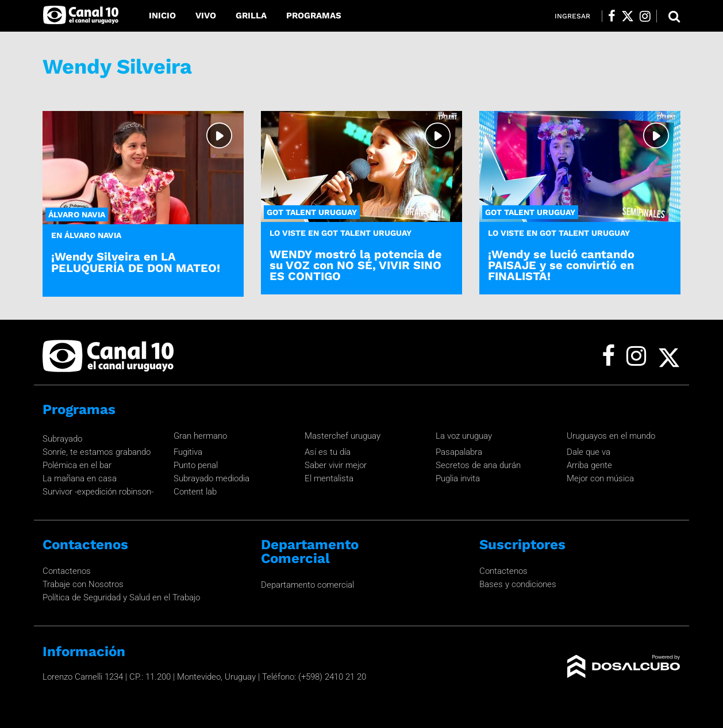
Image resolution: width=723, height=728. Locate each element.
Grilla (251, 16)
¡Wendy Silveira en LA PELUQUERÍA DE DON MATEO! (136, 262)
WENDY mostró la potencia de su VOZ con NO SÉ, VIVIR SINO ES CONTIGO (356, 265)
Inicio (162, 16)
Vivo (206, 16)
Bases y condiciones (518, 584)
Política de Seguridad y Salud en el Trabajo (121, 597)
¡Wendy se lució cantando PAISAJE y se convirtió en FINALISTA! (561, 265)
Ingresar (572, 16)
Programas (314, 16)
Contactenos (67, 571)
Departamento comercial (307, 585)
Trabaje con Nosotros (83, 584)
